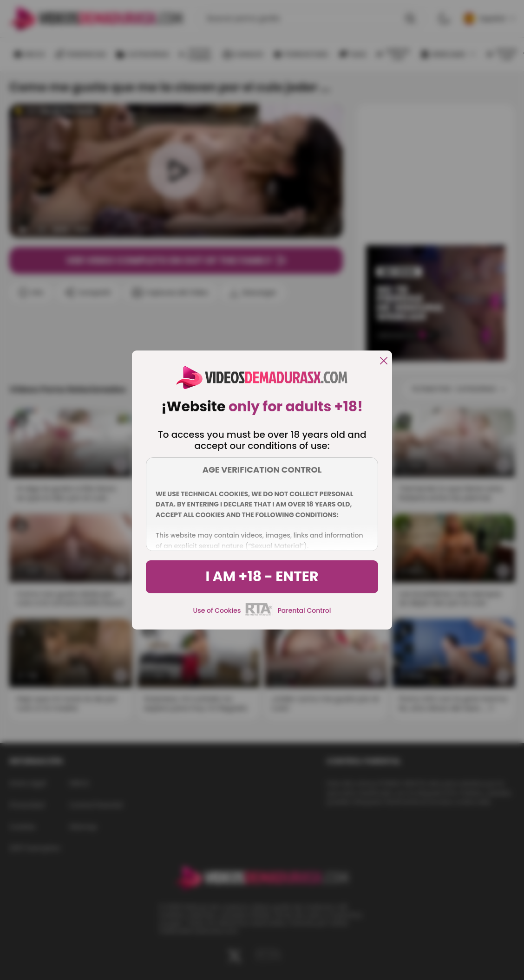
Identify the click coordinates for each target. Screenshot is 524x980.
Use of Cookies (217, 610)
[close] (384, 361)
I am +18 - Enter (262, 577)
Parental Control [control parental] (304, 610)
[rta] (259, 614)
